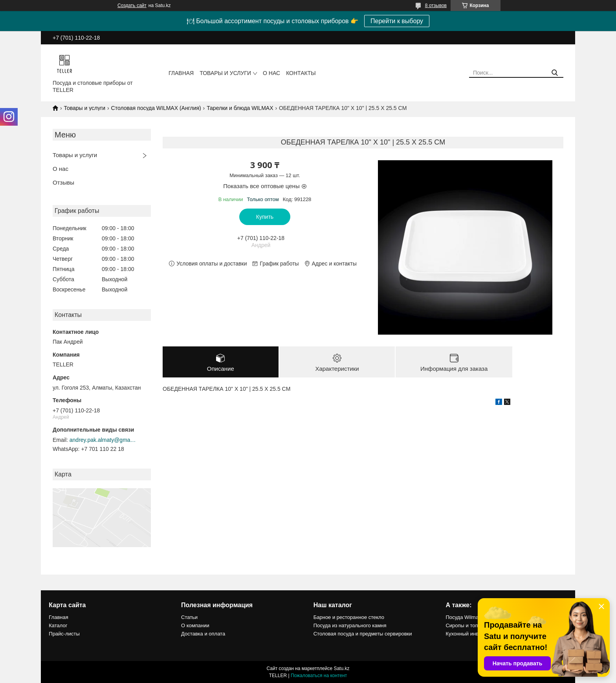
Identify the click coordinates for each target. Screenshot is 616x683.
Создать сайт (132, 5)
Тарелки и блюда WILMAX (240, 108)
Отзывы (63, 182)
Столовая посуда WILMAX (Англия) (156, 108)
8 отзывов (436, 5)
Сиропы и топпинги (468, 625)
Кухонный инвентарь (470, 634)
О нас (271, 73)
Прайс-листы (64, 634)
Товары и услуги (225, 73)
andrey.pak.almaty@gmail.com (103, 440)
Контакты (301, 73)
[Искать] (555, 73)
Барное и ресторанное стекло (349, 617)
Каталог (58, 625)
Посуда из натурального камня (350, 625)
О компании (195, 625)
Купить (265, 217)
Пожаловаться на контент (319, 676)
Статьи (189, 617)
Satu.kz (341, 668)
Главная (181, 73)
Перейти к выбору (397, 21)
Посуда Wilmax (463, 617)
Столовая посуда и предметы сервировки (363, 634)
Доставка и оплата (203, 634)
